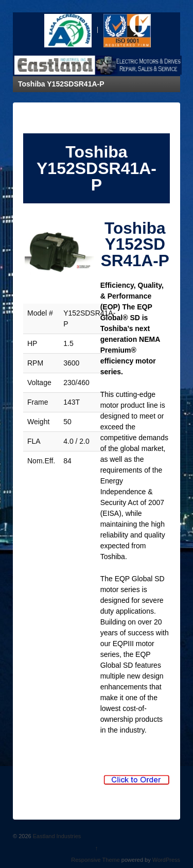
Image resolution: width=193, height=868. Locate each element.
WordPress (166, 860)
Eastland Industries (56, 836)
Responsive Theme (95, 860)
